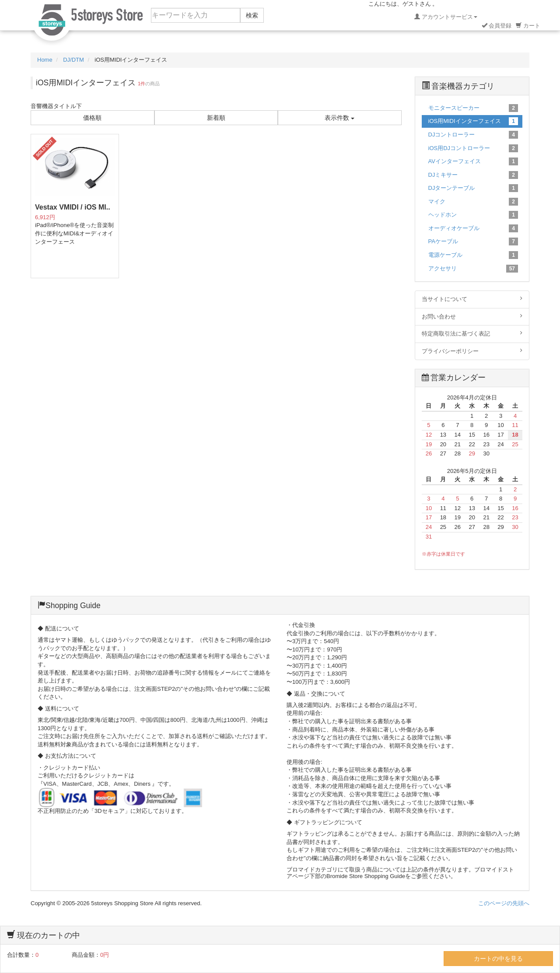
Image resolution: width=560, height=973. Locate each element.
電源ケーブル (473, 255)
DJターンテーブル (473, 188)
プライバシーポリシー (472, 351)
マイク (473, 202)
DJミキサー (473, 175)
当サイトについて (472, 299)
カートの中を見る (498, 959)
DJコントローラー (473, 135)
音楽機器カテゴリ (458, 86)
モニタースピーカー (473, 108)
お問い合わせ (472, 316)
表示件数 (339, 118)
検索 (252, 15)
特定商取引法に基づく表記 (472, 333)
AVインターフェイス (473, 161)
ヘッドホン (473, 215)
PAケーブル (473, 241)
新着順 (216, 118)
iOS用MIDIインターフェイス (473, 121)
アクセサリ (473, 269)
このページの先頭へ (504, 903)
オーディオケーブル (473, 228)
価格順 (92, 118)
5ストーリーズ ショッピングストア (87, 23)
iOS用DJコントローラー (473, 148)
